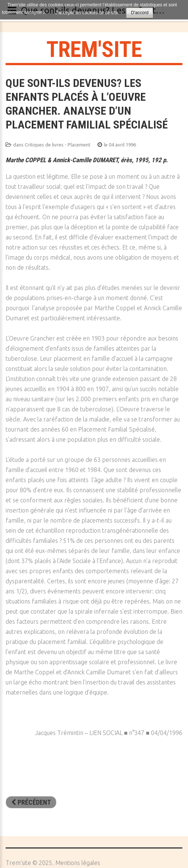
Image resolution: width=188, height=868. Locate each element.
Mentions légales (78, 863)
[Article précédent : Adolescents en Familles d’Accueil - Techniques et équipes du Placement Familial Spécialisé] (31, 802)
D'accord (140, 13)
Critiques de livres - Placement (58, 145)
